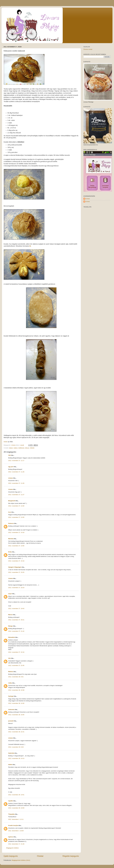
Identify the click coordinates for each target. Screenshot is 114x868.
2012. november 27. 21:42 (16, 631)
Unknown (11, 710)
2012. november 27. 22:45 (16, 665)
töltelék (32, 448)
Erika (10, 552)
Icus (10, 512)
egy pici (11, 467)
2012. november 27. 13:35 (16, 517)
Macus (10, 615)
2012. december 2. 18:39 (16, 831)
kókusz (27, 448)
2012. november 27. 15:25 (16, 572)
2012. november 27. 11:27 (16, 495)
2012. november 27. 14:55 (16, 546)
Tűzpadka (11, 814)
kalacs (11, 448)
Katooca (11, 523)
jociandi (11, 721)
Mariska (11, 539)
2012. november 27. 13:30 (16, 506)
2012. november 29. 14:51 (16, 795)
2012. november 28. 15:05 (16, 715)
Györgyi (11, 696)
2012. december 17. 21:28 (16, 844)
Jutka (10, 683)
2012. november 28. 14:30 (16, 703)
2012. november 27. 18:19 (16, 588)
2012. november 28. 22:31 (16, 732)
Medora (11, 672)
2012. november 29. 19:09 (16, 808)
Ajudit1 (11, 801)
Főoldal (40, 856)
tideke (10, 765)
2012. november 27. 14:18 (16, 532)
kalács (16, 448)
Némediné (12, 637)
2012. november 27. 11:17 (16, 461)
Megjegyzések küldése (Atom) (21, 860)
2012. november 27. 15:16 (16, 561)
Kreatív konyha (13, 825)
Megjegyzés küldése (12, 848)
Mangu (10, 626)
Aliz (9, 658)
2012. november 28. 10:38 (16, 690)
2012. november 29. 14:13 (16, 758)
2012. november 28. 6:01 (16, 677)
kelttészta (21, 448)
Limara (10, 478)
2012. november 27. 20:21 (16, 620)
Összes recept (88, 49)
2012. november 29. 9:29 (16, 747)
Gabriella (11, 753)
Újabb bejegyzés (11, 856)
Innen (6, 442)
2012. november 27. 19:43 (16, 609)
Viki (9, 455)
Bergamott (12, 501)
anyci (10, 594)
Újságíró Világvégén (15, 567)
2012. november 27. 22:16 (16, 652)
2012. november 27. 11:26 (16, 472)
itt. (30, 246)
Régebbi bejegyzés (71, 856)
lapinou (11, 837)
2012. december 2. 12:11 (16, 819)
